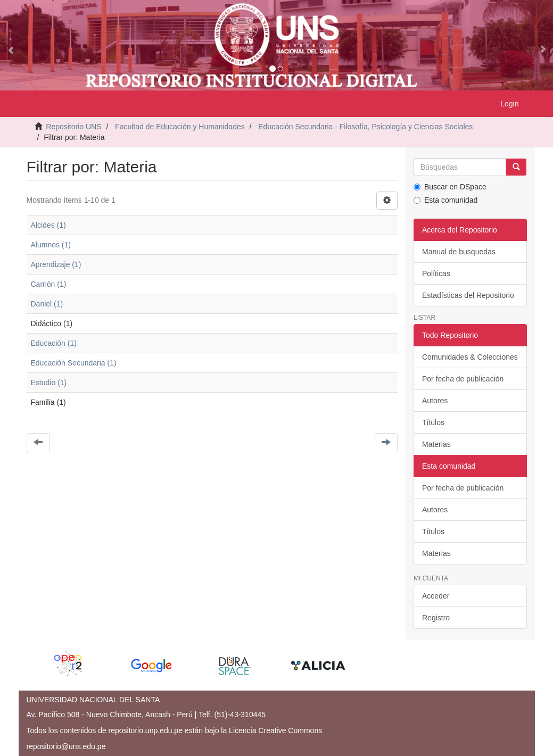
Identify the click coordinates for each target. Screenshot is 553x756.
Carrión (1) (49, 284)
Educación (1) (54, 343)
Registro (436, 618)
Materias (436, 444)
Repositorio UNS (73, 127)
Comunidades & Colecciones (470, 357)
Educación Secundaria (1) (74, 363)
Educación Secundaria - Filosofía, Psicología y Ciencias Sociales (365, 127)
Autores (435, 401)
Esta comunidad (445, 200)
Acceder (436, 596)
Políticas (436, 273)
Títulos (433, 422)
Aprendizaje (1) (56, 264)
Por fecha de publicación (463, 379)
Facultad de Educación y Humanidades (180, 127)
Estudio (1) (49, 383)
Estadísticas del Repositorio (468, 295)
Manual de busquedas (459, 252)
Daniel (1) (47, 304)
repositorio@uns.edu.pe (66, 746)
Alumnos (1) (51, 245)
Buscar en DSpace (450, 187)
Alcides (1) (48, 225)
